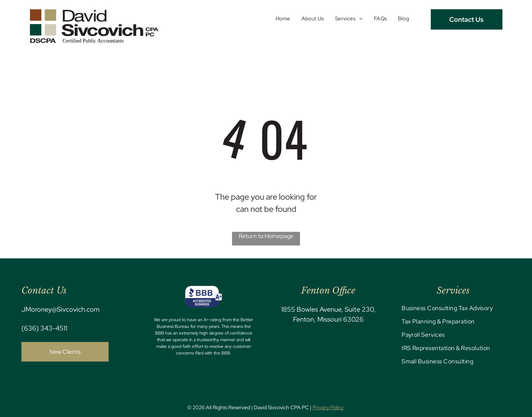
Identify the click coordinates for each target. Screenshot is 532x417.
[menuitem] (283, 19)
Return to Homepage (266, 236)
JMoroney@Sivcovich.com (60, 309)
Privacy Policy (328, 407)
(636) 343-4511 (44, 328)
